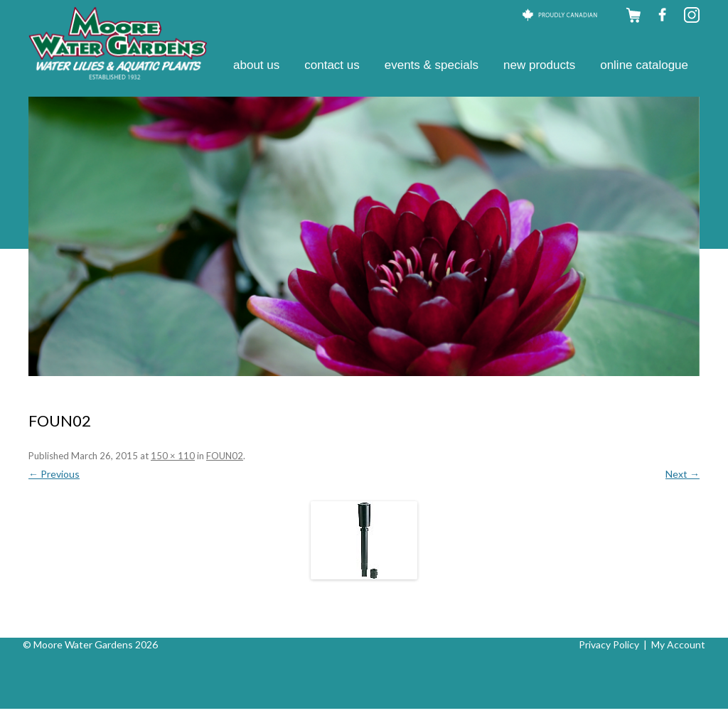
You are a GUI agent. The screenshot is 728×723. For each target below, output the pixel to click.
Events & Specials (432, 65)
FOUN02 (225, 456)
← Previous (54, 474)
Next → (682, 474)
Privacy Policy (609, 644)
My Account (678, 644)
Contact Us (332, 65)
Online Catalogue (644, 65)
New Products (539, 65)
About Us (256, 65)
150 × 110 (173, 456)
